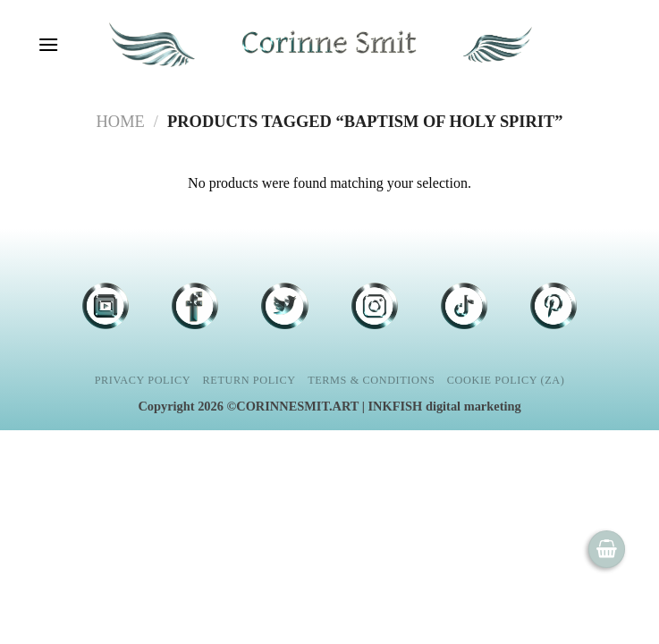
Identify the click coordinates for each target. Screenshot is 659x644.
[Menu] (47, 44)
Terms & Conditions (371, 380)
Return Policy (249, 380)
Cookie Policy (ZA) (506, 380)
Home (121, 122)
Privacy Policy (143, 380)
